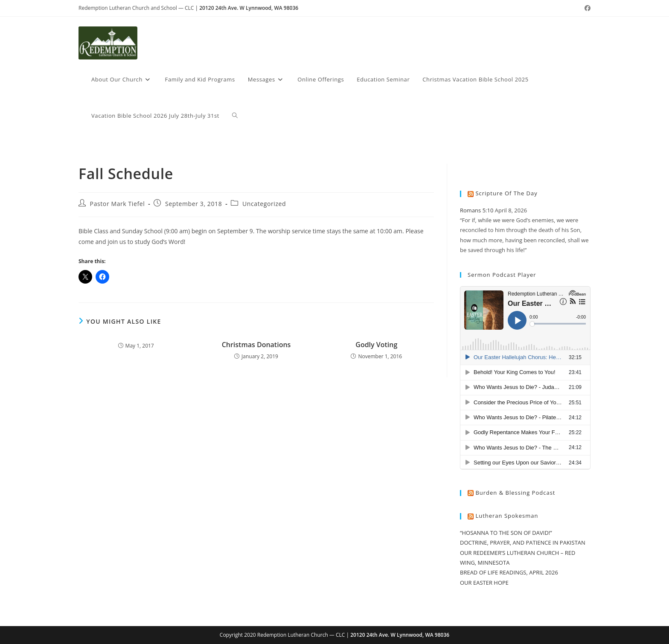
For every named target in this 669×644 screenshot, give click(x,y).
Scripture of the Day (506, 193)
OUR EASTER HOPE (484, 583)
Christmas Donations (256, 345)
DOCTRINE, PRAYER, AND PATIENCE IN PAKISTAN (523, 542)
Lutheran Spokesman (507, 516)
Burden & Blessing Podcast (515, 493)
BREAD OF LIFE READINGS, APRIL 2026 (509, 572)
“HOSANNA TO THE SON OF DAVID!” (506, 533)
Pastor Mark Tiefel (118, 204)
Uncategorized (264, 204)
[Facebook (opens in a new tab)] (586, 8)
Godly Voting (376, 345)
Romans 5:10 (477, 210)
